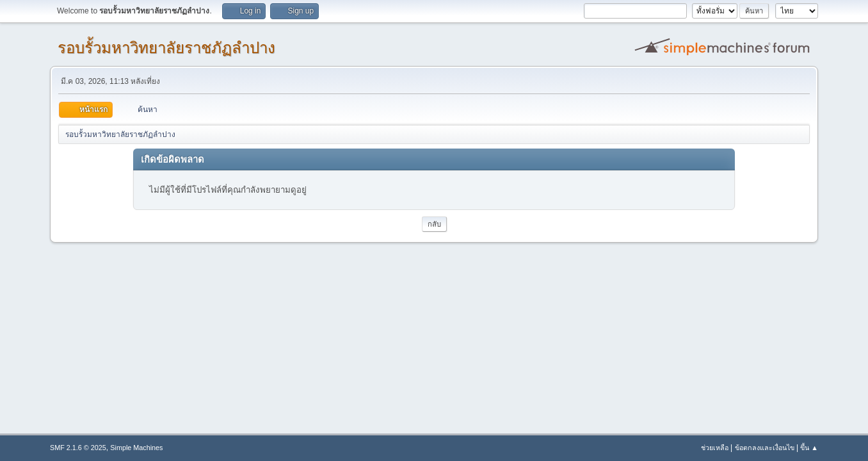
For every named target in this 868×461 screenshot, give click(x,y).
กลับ (434, 224)
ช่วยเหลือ (715, 448)
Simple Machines (136, 448)
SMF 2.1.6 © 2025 (78, 448)
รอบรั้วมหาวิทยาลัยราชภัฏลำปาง (166, 48)
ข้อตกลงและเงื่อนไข (765, 448)
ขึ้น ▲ (809, 448)
